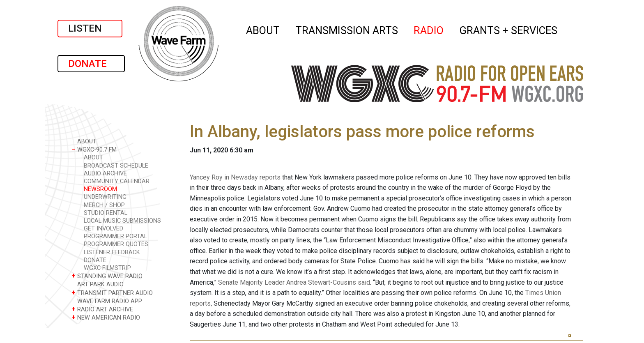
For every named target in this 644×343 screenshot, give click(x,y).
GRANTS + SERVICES (509, 29)
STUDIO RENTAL (106, 213)
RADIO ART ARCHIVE (102, 309)
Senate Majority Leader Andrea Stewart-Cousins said (294, 282)
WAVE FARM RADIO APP (107, 301)
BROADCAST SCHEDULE (116, 166)
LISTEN (90, 28)
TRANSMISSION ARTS (347, 29)
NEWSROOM (100, 189)
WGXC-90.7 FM (94, 149)
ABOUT (263, 29)
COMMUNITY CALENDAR (117, 181)
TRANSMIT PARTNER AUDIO (112, 293)
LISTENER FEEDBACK (112, 252)
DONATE (91, 64)
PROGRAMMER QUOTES (116, 244)
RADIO (429, 29)
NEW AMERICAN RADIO (106, 317)
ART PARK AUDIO (98, 284)
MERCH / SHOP (104, 205)
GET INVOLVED (103, 229)
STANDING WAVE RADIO (107, 276)
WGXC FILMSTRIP (107, 268)
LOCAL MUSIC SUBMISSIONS (122, 221)
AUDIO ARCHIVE (105, 174)
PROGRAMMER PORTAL (115, 236)
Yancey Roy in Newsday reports (235, 177)
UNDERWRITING (105, 197)
